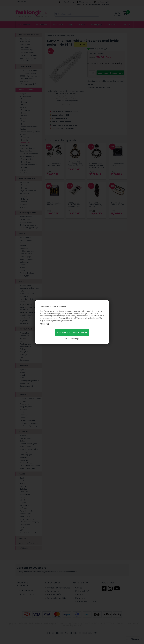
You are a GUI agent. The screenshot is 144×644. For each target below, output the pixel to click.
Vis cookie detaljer (72, 339)
